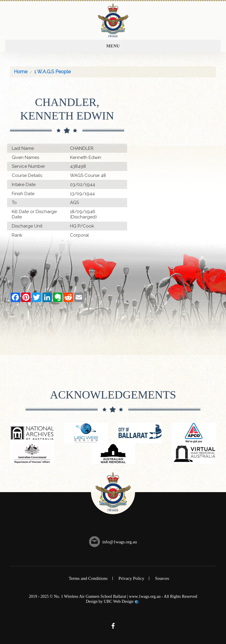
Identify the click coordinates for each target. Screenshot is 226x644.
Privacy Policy (131, 578)
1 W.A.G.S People (52, 72)
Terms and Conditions (88, 578)
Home (21, 72)
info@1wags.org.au (120, 542)
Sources (162, 578)
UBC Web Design (119, 601)
